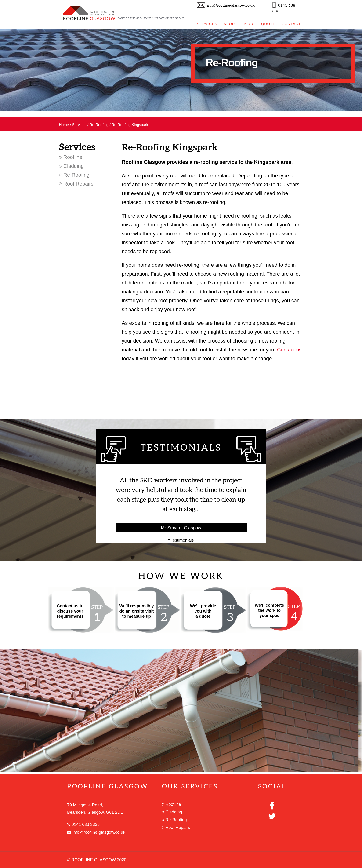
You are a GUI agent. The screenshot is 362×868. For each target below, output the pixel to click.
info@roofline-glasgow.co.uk (231, 5)
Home (64, 125)
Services (79, 125)
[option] (181, 70)
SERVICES (207, 24)
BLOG (249, 24)
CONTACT (291, 24)
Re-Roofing (99, 125)
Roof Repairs (76, 184)
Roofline (71, 157)
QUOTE (268, 24)
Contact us (289, 350)
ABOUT (230, 24)
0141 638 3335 (83, 824)
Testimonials (181, 540)
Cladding (71, 166)
